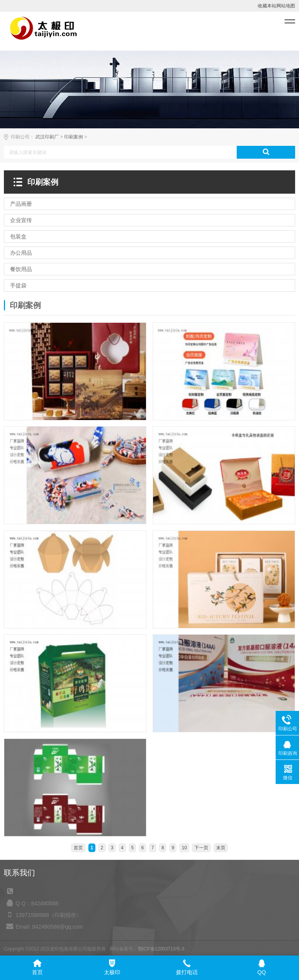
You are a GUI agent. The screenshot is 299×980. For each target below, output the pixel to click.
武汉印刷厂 (47, 137)
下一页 (201, 848)
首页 (78, 848)
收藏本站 (267, 6)
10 (184, 848)
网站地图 (286, 6)
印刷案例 (74, 137)
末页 (221, 848)
